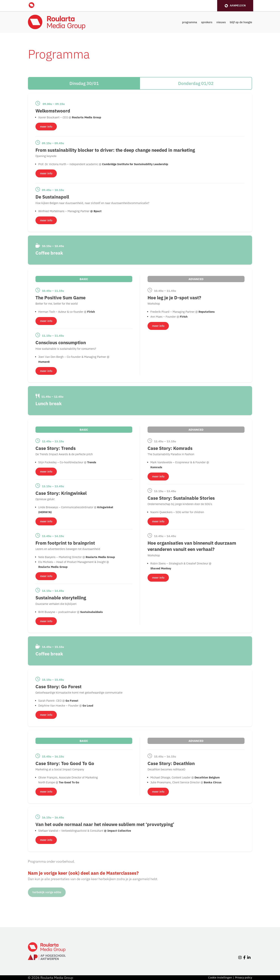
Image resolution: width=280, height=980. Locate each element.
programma (190, 22)
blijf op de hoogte (241, 22)
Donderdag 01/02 (196, 83)
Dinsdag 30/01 (84, 83)
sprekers (207, 22)
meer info (46, 127)
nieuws (221, 22)
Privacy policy (244, 977)
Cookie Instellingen (220, 977)
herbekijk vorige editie (47, 892)
